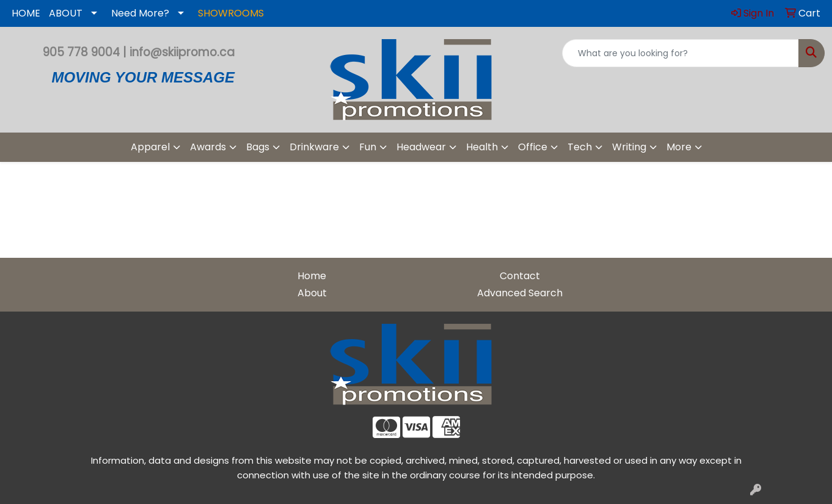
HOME (26, 13)
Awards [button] (208, 147)
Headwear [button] (421, 147)
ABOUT (66, 13)
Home (312, 276)
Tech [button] (580, 147)
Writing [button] (629, 147)
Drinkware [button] (314, 147)
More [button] (679, 147)
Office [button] (533, 147)
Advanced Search (520, 293)
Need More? (140, 13)
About (312, 293)
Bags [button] (258, 147)
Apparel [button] (150, 147)
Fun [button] (368, 147)
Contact (520, 276)
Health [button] (482, 147)
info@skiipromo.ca (182, 52)
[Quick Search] (681, 53)
